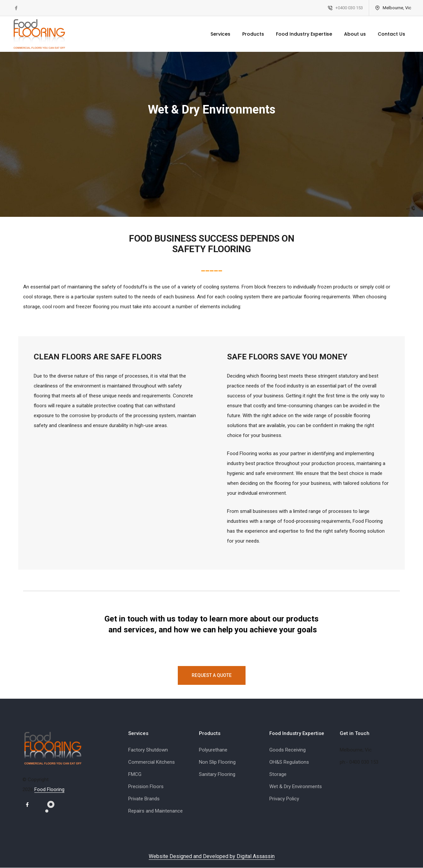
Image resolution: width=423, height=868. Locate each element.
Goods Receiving (288, 750)
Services (216, 34)
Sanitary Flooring (217, 774)
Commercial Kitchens (152, 762)
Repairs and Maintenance (155, 811)
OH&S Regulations (289, 762)
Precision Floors (146, 786)
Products (249, 34)
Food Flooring (49, 789)
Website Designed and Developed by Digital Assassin (212, 857)
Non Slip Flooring (217, 762)
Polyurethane (213, 750)
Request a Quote (212, 675)
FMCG (135, 774)
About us (350, 34)
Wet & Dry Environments (296, 786)
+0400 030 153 (345, 8)
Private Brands (144, 799)
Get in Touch (355, 733)
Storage (278, 774)
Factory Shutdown (148, 750)
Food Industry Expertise (299, 34)
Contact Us (387, 34)
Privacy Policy (284, 799)
